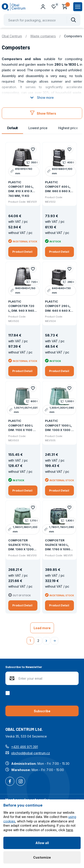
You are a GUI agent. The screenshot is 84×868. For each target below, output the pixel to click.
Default (12, 128)
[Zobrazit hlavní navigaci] (78, 7)
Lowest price (38, 128)
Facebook (10, 782)
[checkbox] (8, 693)
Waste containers (43, 36)
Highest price (68, 128)
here (70, 830)
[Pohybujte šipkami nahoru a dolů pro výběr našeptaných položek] (42, 20)
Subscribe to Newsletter (24, 667)
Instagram (21, 782)
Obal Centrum (12, 36)
